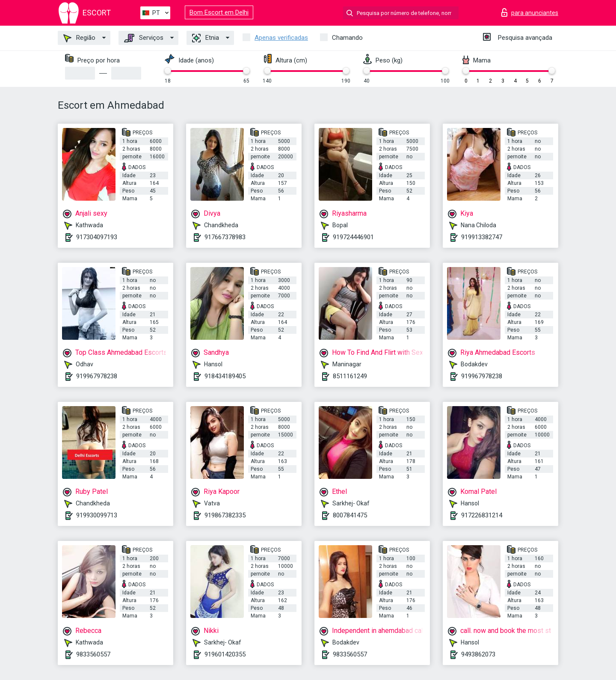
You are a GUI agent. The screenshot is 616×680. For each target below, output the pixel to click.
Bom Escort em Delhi (219, 12)
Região (79, 38)
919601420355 (225, 654)
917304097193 (97, 237)
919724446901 (353, 237)
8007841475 (350, 515)
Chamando (347, 38)
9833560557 (93, 654)
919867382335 (225, 515)
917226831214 (482, 515)
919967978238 (97, 376)
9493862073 (478, 654)
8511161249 (350, 376)
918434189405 (225, 376)
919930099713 (97, 515)
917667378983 (225, 237)
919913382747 (482, 237)
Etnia (206, 38)
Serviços (144, 38)
